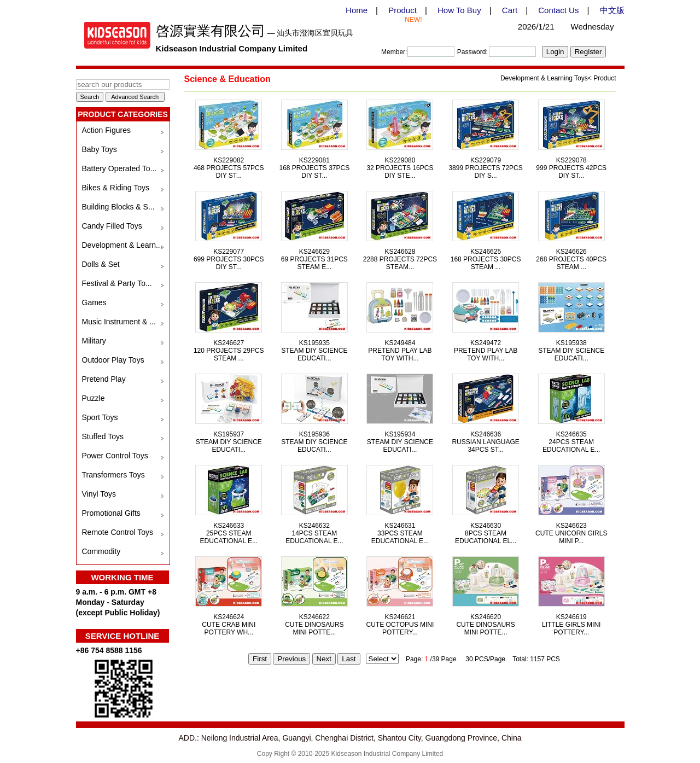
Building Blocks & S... (118, 207)
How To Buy (459, 10)
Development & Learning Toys (544, 78)
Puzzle (94, 398)
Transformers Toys (113, 475)
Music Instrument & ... (119, 322)
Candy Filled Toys (112, 226)
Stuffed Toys (103, 436)
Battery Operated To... (119, 168)
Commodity (101, 551)
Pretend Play (104, 379)
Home (357, 10)
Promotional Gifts (111, 513)
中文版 (612, 10)
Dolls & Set (101, 264)
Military (94, 341)
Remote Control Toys (118, 532)
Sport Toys (100, 417)
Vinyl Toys (99, 494)
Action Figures (106, 130)
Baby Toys (100, 149)
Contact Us (558, 10)
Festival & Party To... (117, 283)
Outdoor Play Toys (113, 360)
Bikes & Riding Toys (116, 188)
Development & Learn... (122, 245)
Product (402, 10)
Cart (510, 10)
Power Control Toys (115, 456)
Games (94, 302)
